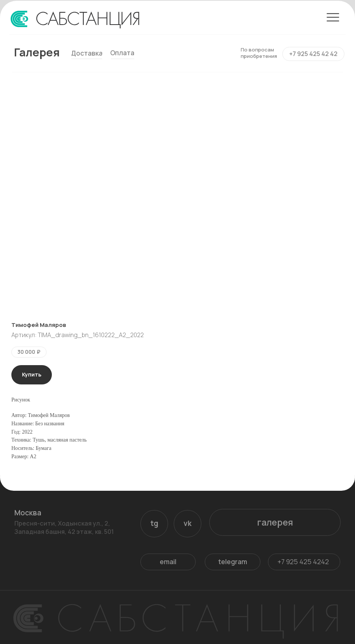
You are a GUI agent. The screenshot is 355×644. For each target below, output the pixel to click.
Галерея (37, 52)
